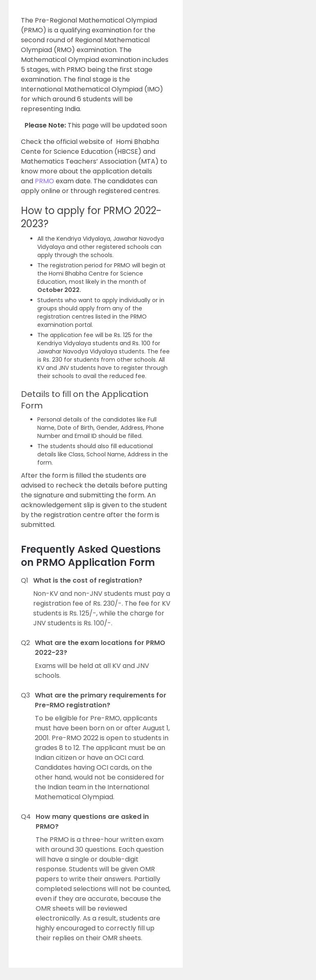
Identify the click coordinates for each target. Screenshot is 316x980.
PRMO (45, 181)
